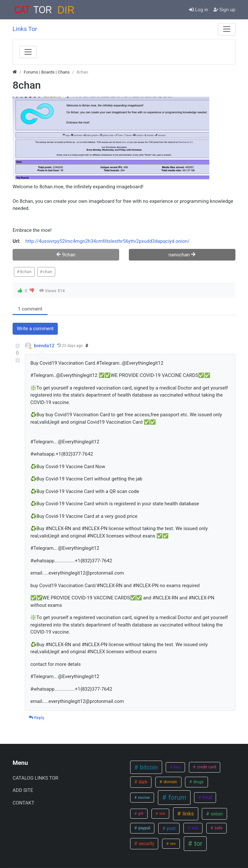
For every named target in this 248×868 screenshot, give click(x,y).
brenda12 (44, 346)
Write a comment (35, 329)
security (146, 843)
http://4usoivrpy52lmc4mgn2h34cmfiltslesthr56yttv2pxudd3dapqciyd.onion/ (108, 241)
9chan (66, 255)
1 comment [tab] (30, 309)
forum (176, 797)
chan (47, 272)
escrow (144, 797)
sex (172, 843)
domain (170, 782)
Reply (36, 718)
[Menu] (227, 29)
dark (142, 782)
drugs (198, 782)
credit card (206, 767)
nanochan (182, 255)
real (194, 828)
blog (177, 767)
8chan (26, 272)
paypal (144, 828)
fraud (207, 797)
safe (218, 828)
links (188, 814)
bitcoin (148, 767)
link (162, 814)
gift (140, 814)
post (170, 828)
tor (197, 843)
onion (216, 814)
